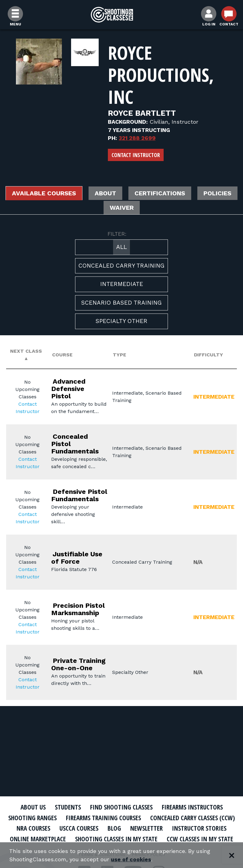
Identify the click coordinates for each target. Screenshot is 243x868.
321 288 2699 (137, 138)
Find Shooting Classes (121, 807)
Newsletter (146, 828)
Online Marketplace (38, 839)
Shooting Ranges (32, 818)
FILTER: (117, 234)
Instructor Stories (199, 828)
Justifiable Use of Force (77, 558)
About (105, 193)
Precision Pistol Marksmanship (78, 609)
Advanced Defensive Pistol (68, 389)
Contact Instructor (136, 155)
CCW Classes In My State (200, 839)
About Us (33, 807)
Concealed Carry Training (121, 266)
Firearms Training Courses (103, 818)
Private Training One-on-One (78, 664)
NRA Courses (33, 828)
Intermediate (122, 284)
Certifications (160, 193)
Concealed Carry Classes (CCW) (193, 818)
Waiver (122, 208)
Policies (217, 193)
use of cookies (131, 859)
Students (68, 807)
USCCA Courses (79, 828)
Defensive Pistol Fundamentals (79, 495)
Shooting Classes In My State (116, 839)
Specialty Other (121, 321)
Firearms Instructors (192, 807)
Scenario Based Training (121, 303)
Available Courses (44, 193)
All (121, 247)
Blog (114, 828)
